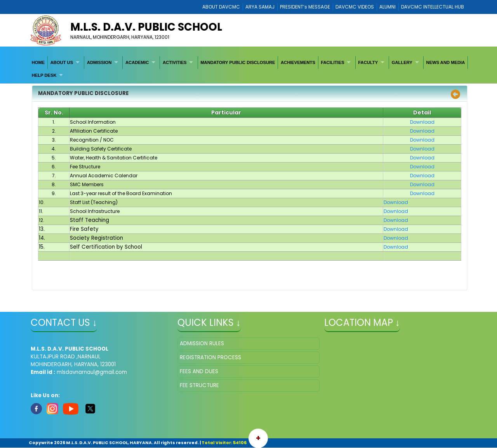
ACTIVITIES (175, 62)
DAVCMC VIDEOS (355, 7)
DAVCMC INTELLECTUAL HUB (433, 7)
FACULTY (368, 62)
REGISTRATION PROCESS (210, 357)
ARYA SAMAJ (260, 7)
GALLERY (402, 62)
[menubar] (248, 69)
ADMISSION (99, 62)
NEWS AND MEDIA (446, 62)
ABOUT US (62, 62)
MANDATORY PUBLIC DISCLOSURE (238, 62)
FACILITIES (332, 62)
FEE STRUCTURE (199, 385)
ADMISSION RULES (202, 343)
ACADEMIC (137, 62)
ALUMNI (388, 7)
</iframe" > (395, 376)
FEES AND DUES (199, 371)
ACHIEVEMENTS (298, 62)
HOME (38, 62)
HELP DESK (44, 75)
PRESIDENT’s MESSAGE (305, 7)
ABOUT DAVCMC (221, 7)
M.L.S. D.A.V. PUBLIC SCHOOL (146, 27)
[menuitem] (38, 62)
